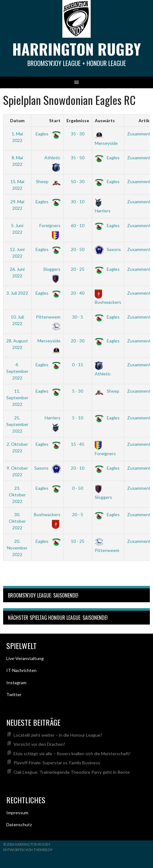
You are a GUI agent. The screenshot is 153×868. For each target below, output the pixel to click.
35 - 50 (78, 158)
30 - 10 (78, 202)
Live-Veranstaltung (25, 658)
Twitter (14, 694)
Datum (17, 120)
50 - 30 (78, 181)
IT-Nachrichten (21, 670)
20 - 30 (78, 341)
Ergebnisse (78, 120)
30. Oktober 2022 (17, 521)
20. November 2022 (17, 548)
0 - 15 (78, 365)
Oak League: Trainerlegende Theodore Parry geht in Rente (72, 772)
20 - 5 (78, 514)
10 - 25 (78, 541)
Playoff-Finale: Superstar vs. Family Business (57, 763)
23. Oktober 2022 (17, 495)
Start (55, 120)
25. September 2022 (17, 424)
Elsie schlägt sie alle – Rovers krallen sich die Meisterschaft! (72, 753)
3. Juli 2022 (17, 293)
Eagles (47, 134)
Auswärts (105, 120)
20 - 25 (78, 269)
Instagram (16, 682)
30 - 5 (78, 317)
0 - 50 (78, 488)
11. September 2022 (17, 398)
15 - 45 (78, 444)
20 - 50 (78, 249)
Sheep (47, 181)
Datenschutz (19, 824)
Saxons (108, 249)
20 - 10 (78, 468)
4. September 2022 (17, 371)
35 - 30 (78, 134)
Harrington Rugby (76, 49)
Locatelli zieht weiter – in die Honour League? (58, 735)
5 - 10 (78, 418)
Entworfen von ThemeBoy (28, 850)
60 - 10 (78, 225)
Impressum (17, 813)
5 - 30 (78, 391)
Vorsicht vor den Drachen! (39, 744)
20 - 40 (78, 293)
